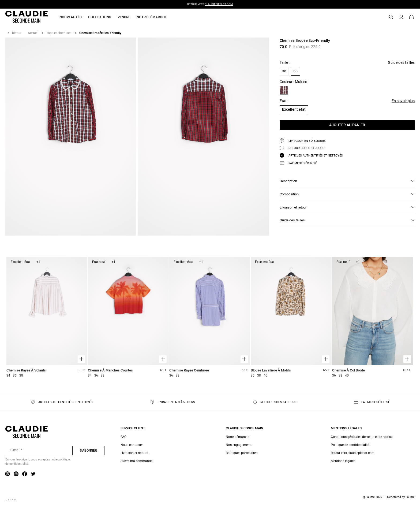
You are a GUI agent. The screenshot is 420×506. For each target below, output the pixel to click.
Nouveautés (71, 17)
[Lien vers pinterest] (7, 474)
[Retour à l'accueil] (20, 17)
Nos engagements (239, 445)
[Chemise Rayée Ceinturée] (210, 318)
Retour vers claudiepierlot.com (353, 453)
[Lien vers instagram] (16, 474)
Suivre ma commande (136, 461)
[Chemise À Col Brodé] (373, 318)
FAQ (123, 437)
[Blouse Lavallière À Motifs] (291, 318)
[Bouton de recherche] (391, 17)
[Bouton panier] (411, 17)
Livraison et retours (134, 453)
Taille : (285, 63)
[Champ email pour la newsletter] (39, 450)
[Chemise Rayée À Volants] (47, 318)
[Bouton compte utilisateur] (401, 17)
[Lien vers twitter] (33, 474)
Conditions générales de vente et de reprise (362, 437)
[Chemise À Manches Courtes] (128, 318)
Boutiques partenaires (242, 453)
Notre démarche (152, 17)
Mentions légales (343, 461)
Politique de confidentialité (350, 445)
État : (284, 101)
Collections (100, 17)
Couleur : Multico (293, 82)
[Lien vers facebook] (25, 474)
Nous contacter (132, 445)
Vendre (124, 17)
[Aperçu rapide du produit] (81, 359)
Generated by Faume (401, 497)
